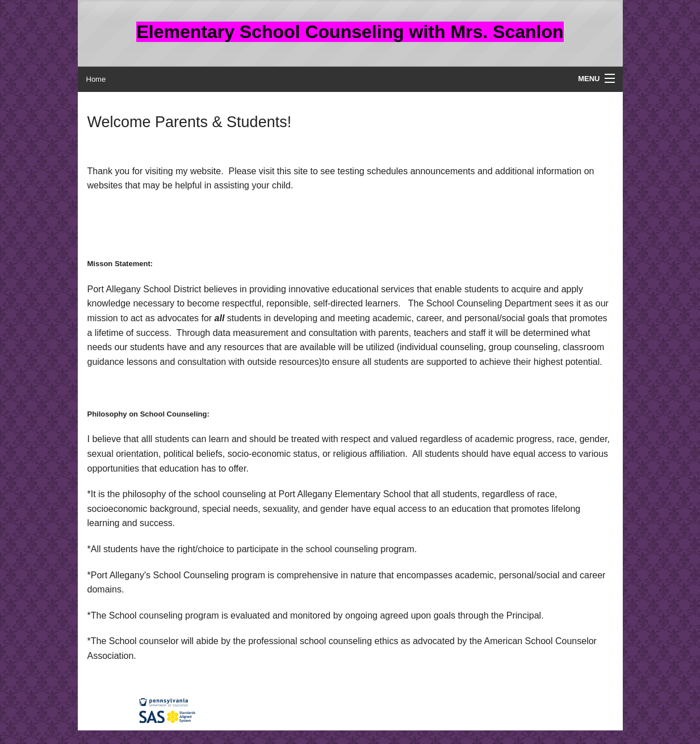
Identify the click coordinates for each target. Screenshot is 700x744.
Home (96, 79)
